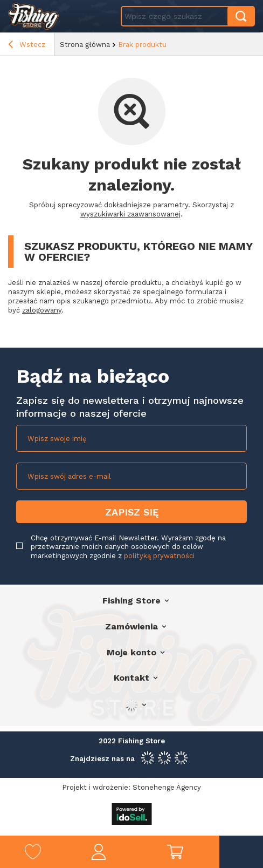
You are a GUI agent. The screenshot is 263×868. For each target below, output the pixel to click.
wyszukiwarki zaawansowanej (130, 214)
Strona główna (85, 45)
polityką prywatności (159, 556)
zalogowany (42, 310)
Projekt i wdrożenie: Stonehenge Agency (131, 787)
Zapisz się (132, 512)
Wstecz (27, 46)
